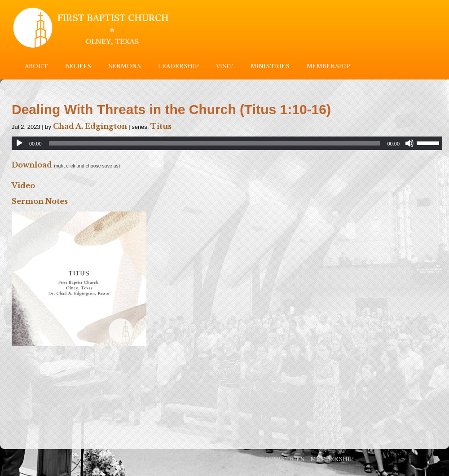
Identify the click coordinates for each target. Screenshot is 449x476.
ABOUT (36, 66)
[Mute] (409, 143)
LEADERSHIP (178, 66)
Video (23, 185)
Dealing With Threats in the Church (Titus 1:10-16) (171, 109)
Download (32, 165)
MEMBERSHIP (328, 66)
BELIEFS (78, 66)
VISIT (225, 66)
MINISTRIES (270, 66)
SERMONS (125, 66)
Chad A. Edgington (90, 126)
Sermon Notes (40, 201)
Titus (161, 126)
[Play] (19, 143)
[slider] (215, 143)
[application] (227, 143)
